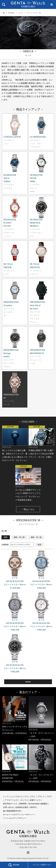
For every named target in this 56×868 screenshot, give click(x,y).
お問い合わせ (8, 807)
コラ (32, 797)
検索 (39, 545)
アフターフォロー (12, 800)
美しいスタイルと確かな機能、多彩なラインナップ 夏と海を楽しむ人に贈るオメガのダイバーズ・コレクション (15, 443)
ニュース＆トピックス (19, 797)
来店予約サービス (10, 804)
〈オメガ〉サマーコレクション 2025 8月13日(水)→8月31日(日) (41, 718)
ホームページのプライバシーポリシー (18, 815)
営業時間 (23, 804)
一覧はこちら (28, 509)
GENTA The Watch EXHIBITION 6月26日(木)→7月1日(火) (15, 764)
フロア (49, 797)
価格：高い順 (36, 537)
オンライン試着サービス (42, 865)
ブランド (41, 797)
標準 (6, 537)
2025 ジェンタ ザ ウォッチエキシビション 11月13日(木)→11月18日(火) (15, 715)
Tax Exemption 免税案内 (38, 804)
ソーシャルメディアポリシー (15, 818)
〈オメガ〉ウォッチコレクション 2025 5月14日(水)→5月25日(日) (41, 764)
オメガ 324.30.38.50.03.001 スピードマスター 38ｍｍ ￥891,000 (41, 570)
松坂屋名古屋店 (22, 807)
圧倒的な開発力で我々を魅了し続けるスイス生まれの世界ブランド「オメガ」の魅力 (41, 442)
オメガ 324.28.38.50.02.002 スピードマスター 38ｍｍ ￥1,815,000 (15, 570)
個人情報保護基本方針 (12, 811)
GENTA (33, 807)
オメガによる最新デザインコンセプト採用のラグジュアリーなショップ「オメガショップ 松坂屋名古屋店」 (28, 483)
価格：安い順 (19, 537)
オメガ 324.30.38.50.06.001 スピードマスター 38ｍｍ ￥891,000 (15, 612)
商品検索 (14, 865)
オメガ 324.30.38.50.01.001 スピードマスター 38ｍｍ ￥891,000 (15, 654)
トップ (6, 797)
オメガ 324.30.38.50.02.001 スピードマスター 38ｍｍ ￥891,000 (41, 612)
